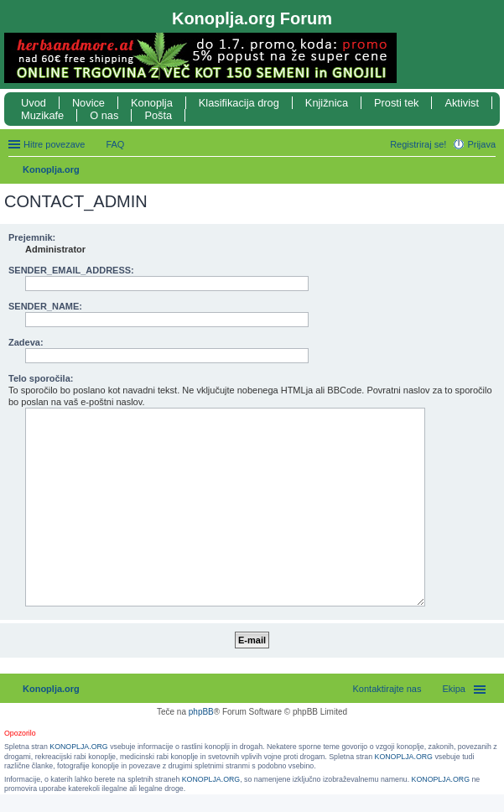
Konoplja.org (51, 169)
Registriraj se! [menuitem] (418, 144)
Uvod (34, 103)
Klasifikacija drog (239, 103)
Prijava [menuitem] (481, 144)
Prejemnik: (32, 237)
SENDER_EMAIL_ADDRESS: (71, 270)
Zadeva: (26, 342)
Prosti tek (396, 103)
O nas (104, 115)
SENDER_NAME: (45, 306)
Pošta (158, 115)
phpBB (201, 712)
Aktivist (462, 103)
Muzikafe (42, 115)
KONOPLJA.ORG (78, 747)
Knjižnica (327, 103)
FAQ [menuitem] (115, 144)
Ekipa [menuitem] (454, 689)
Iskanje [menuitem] (489, 171)
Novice (88, 103)
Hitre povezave (54, 144)
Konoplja (152, 103)
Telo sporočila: (41, 378)
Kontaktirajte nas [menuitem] (387, 689)
